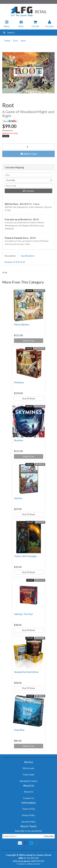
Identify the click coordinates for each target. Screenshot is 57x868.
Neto (38, 864)
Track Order (29, 775)
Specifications (28, 256)
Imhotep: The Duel (23, 614)
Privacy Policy (28, 815)
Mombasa (19, 382)
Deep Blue (19, 730)
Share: (10, 121)
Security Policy (29, 822)
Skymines (19, 440)
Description (10, 256)
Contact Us (29, 798)
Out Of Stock (28, 398)
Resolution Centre (29, 781)
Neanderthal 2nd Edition (26, 672)
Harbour (18, 498)
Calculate (29, 191)
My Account (29, 768)
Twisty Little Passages (25, 556)
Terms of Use (29, 809)
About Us (29, 792)
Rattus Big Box (22, 324)
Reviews (15, 262)
